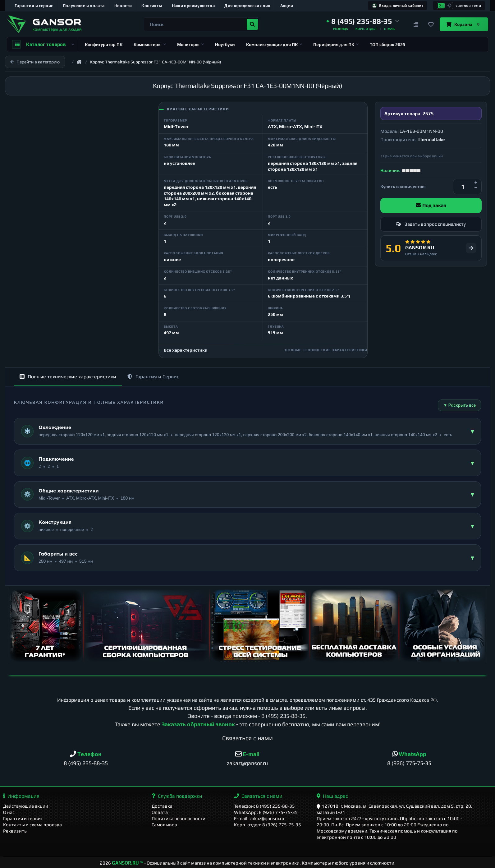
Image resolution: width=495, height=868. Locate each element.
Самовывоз (164, 825)
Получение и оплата (84, 6)
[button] (363, 21)
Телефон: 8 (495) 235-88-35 (264, 806)
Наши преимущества (193, 6)
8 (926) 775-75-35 (409, 763)
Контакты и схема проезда (32, 825)
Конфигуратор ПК (104, 44)
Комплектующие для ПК (274, 44)
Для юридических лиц (247, 6)
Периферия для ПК (336, 44)
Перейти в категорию (35, 62)
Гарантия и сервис (34, 6)
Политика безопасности (179, 818)
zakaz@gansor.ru (247, 763)
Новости (123, 6)
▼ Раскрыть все (459, 405)
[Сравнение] (416, 24)
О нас (9, 812)
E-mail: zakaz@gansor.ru (259, 818)
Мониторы (190, 44)
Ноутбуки (225, 44)
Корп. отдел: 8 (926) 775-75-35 (268, 825)
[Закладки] (431, 24)
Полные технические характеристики (68, 377)
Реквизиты (15, 831)
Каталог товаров (43, 44)
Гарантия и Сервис (153, 377)
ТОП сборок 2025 (387, 44)
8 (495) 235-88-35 (283, 716)
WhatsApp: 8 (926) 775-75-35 (266, 812)
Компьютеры (150, 44)
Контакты (152, 6)
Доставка (162, 806)
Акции (287, 6)
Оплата (160, 812)
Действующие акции (26, 806)
